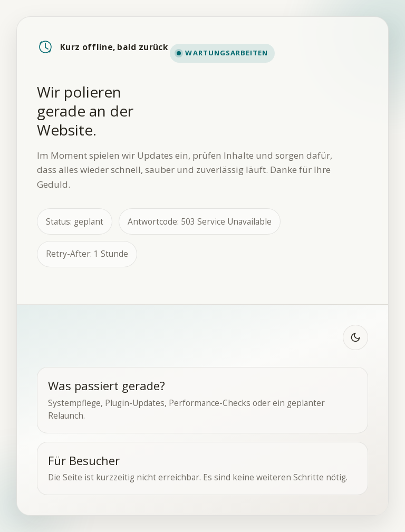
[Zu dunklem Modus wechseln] (355, 337)
